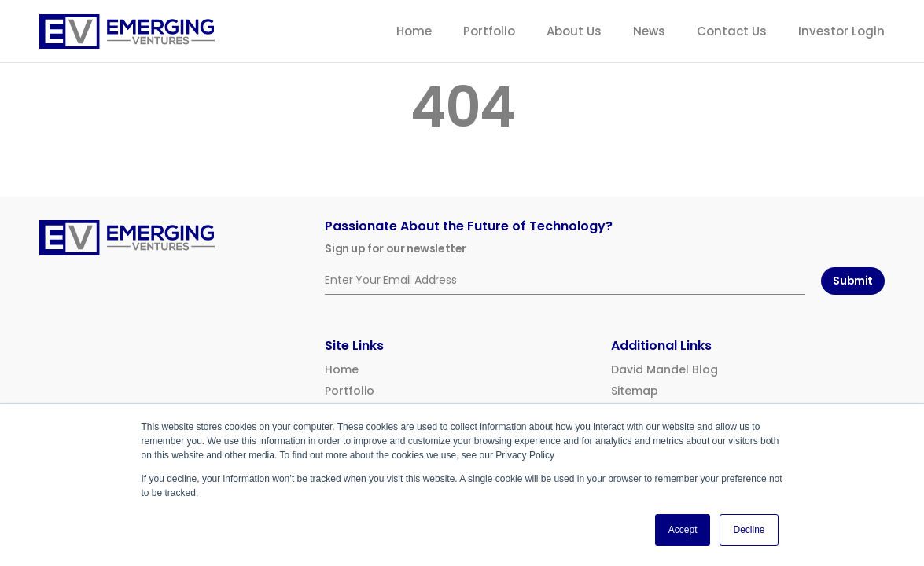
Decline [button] (749, 530)
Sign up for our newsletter (396, 249)
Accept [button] (683, 530)
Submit (853, 281)
